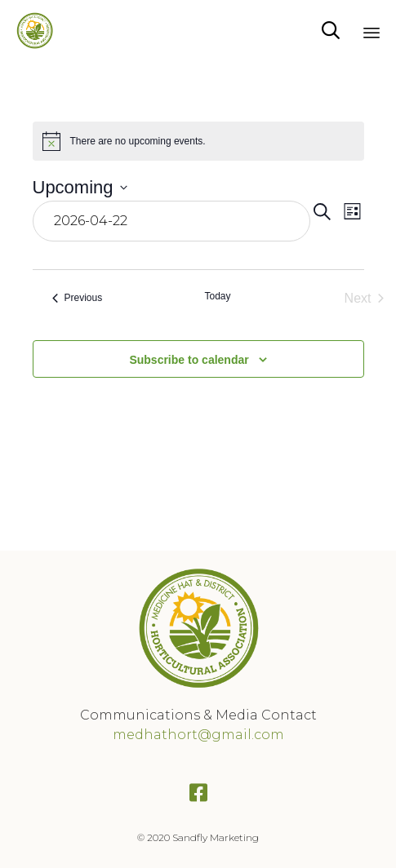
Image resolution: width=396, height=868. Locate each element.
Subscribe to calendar (189, 360)
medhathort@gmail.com (198, 735)
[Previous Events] (78, 299)
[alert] (198, 141)
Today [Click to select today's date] (217, 296)
